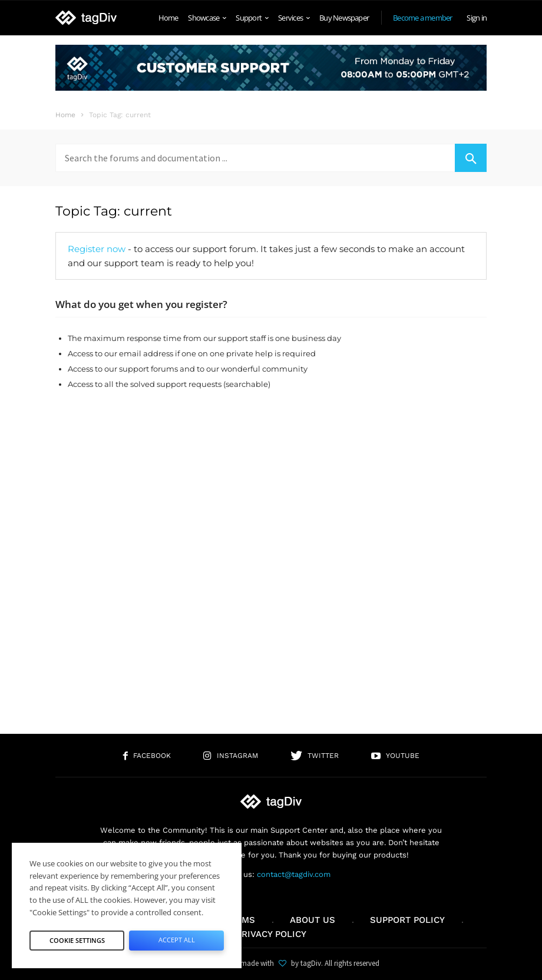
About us (313, 920)
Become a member (422, 18)
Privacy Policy (271, 934)
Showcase (207, 18)
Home (168, 18)
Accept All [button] (177, 940)
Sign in (477, 18)
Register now (97, 249)
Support (252, 18)
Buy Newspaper (344, 18)
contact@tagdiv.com (294, 874)
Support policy (407, 920)
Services (294, 18)
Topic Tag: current (114, 211)
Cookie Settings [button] (77, 940)
